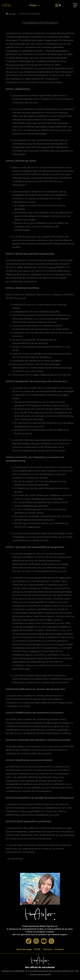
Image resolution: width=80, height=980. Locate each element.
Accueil (12, 14)
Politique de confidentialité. (13, 971)
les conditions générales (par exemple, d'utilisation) (50, 971)
